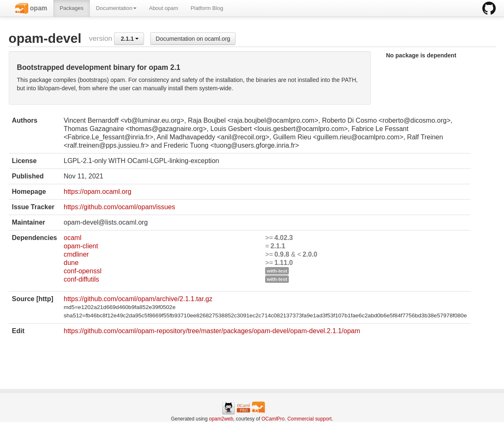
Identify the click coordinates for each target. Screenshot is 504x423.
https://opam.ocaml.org (98, 192)
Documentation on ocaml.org (193, 39)
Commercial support (309, 419)
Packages (71, 8)
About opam (164, 8)
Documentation (116, 8)
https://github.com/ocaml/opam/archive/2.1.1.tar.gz (138, 299)
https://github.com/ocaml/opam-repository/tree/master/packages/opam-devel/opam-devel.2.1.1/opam (212, 331)
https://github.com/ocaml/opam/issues (119, 207)
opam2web (221, 419)
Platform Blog (207, 8)
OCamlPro (273, 419)
